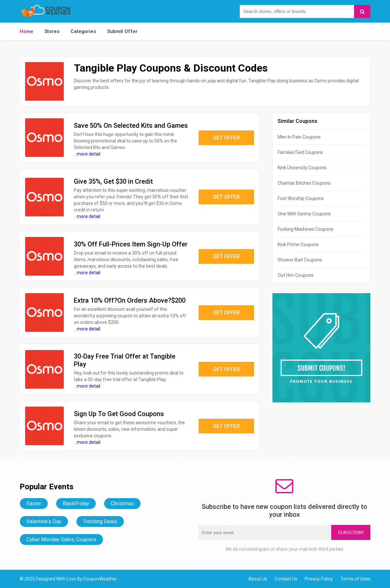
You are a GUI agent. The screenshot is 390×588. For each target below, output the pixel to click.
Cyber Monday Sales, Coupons (61, 539)
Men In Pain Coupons (299, 137)
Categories (83, 31)
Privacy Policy (319, 579)
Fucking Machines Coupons (306, 229)
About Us (258, 579)
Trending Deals (100, 521)
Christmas (122, 504)
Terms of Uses (355, 579)
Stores (52, 31)
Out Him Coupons (296, 275)
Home (26, 31)
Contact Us (286, 579)
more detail (89, 154)
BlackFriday (76, 504)
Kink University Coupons (302, 168)
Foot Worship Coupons (301, 198)
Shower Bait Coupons (300, 260)
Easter (34, 504)
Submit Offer (122, 31)
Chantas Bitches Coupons (304, 183)
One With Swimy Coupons (304, 214)
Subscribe (351, 532)
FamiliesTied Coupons (300, 152)
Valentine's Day (44, 521)
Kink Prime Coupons (298, 244)
